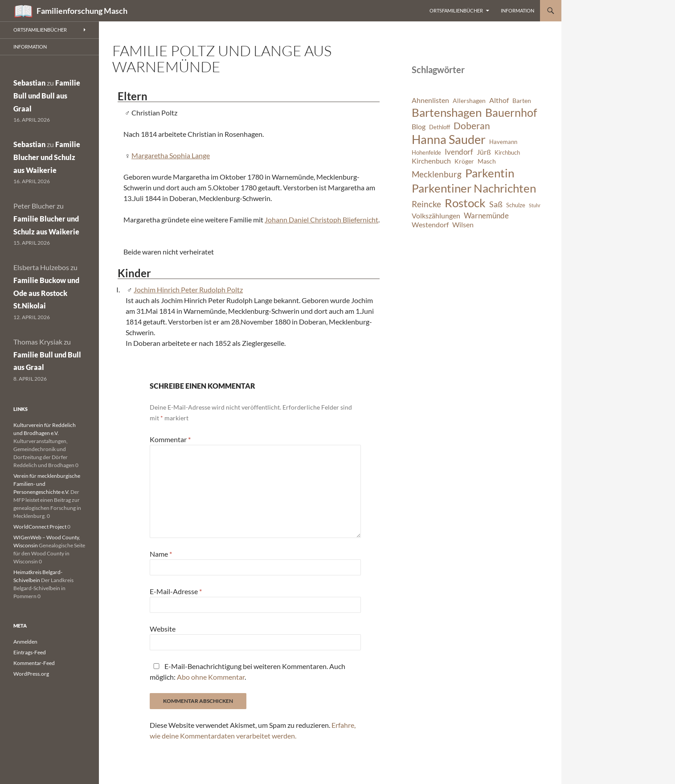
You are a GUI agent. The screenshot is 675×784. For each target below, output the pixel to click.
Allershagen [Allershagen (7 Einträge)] (469, 101)
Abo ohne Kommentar (211, 677)
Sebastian (29, 83)
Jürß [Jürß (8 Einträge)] (484, 152)
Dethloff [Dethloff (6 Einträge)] (440, 127)
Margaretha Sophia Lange (171, 155)
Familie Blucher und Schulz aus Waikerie (47, 157)
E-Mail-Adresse (176, 591)
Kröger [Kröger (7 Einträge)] (464, 161)
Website (163, 629)
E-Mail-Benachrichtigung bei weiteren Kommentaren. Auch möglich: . (247, 671)
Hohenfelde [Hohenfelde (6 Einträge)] (426, 153)
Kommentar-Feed (34, 663)
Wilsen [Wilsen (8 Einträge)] (463, 225)
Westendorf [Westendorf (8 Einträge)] (430, 225)
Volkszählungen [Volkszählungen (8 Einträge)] (436, 216)
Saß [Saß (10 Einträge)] (496, 204)
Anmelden (25, 642)
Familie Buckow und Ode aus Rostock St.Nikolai (46, 293)
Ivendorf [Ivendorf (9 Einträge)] (459, 152)
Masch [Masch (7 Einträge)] (487, 161)
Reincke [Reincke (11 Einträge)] (426, 204)
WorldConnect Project (40, 527)
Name (161, 554)
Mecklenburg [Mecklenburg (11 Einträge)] (437, 174)
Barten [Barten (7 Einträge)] (522, 101)
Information (517, 10)
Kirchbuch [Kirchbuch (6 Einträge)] (507, 153)
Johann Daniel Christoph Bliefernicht (321, 220)
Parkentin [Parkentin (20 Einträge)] (490, 173)
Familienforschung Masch (82, 11)
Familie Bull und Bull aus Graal (47, 96)
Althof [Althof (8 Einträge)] (499, 100)
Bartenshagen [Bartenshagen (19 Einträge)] (447, 112)
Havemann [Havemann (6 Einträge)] (503, 142)
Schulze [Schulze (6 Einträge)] (516, 205)
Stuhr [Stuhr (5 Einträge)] (535, 205)
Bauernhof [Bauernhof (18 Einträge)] (511, 112)
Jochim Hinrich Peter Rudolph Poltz (188, 289)
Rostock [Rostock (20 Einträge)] (465, 203)
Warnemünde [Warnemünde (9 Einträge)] (486, 215)
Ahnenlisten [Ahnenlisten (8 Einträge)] (430, 100)
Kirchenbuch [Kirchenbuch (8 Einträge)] (431, 161)
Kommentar (170, 439)
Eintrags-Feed (30, 652)
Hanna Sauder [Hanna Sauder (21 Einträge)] (449, 140)
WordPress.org (31, 674)
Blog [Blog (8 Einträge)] (419, 127)
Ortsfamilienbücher (456, 10)
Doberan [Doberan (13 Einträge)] (472, 126)
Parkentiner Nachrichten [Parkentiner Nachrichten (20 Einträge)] (474, 188)
